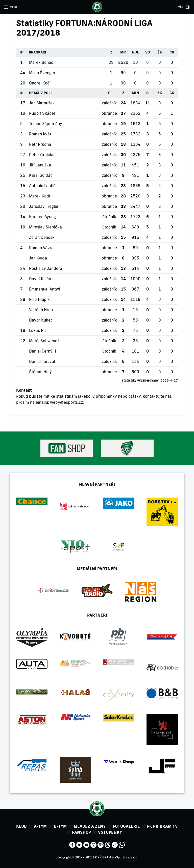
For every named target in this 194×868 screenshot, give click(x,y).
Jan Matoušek (42, 103)
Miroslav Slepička (45, 227)
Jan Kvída (38, 258)
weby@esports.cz (67, 402)
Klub (21, 826)
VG (148, 52)
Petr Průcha (40, 144)
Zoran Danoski (42, 237)
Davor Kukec (41, 320)
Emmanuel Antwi (44, 289)
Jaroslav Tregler (44, 206)
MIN (136, 93)
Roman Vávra (41, 248)
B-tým (60, 826)
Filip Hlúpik (39, 299)
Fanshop (81, 832)
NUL (135, 52)
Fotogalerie (126, 826)
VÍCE (181, 7)
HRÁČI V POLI (40, 93)
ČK (172, 52)
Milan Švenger (42, 73)
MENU (14, 7)
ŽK (160, 52)
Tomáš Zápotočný (46, 124)
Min (123, 52)
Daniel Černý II (43, 351)
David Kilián (40, 279)
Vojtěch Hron (41, 310)
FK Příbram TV (162, 826)
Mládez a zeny (90, 826)
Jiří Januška (40, 165)
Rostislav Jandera (46, 268)
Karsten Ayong (42, 217)
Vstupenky (110, 832)
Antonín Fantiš (42, 186)
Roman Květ (40, 134)
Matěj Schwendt (44, 341)
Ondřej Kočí (40, 83)
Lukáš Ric (38, 330)
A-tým (40, 826)
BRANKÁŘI (38, 52)
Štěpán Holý (40, 372)
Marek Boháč (41, 62)
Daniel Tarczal (42, 361)
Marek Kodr (40, 196)
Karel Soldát (40, 175)
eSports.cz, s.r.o (126, 857)
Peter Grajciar (42, 155)
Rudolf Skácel (42, 113)
